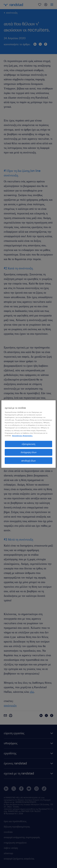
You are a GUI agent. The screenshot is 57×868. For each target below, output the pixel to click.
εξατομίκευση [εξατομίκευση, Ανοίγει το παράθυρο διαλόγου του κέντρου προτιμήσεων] (28, 444)
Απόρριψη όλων (29, 452)
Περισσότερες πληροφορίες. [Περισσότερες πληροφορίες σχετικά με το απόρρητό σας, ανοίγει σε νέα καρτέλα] (22, 436)
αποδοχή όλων (28, 461)
